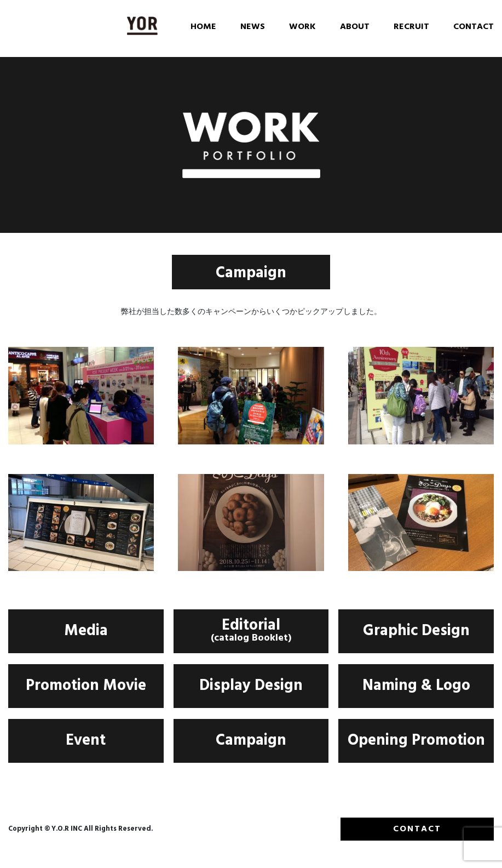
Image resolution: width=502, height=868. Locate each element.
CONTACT (474, 27)
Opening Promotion (416, 742)
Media (86, 633)
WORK (302, 27)
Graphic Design (416, 633)
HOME (203, 27)
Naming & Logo (416, 687)
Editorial (251, 633)
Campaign (251, 742)
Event (86, 742)
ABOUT (355, 27)
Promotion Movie (86, 687)
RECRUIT (411, 27)
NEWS (253, 27)
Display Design (251, 687)
